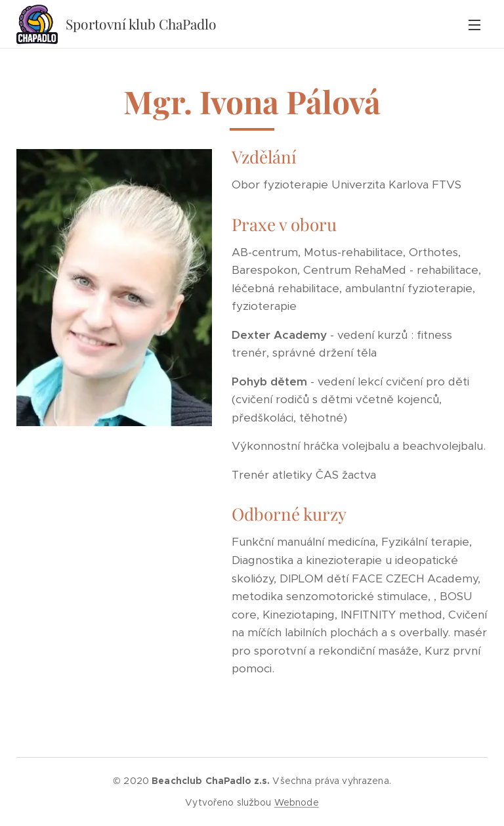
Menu (474, 25)
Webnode (297, 802)
